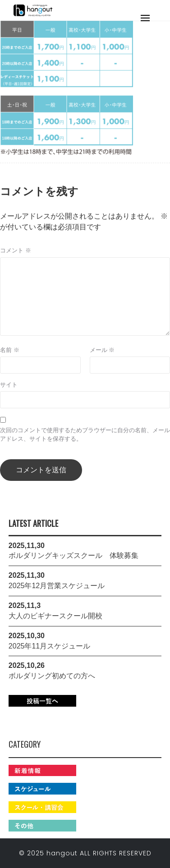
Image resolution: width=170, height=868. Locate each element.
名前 (10, 350)
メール (102, 350)
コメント (16, 250)
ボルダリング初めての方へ (52, 676)
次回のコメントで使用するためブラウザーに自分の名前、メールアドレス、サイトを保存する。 (85, 435)
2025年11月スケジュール (49, 646)
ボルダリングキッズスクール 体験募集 (74, 555)
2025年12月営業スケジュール (57, 586)
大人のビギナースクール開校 (55, 616)
